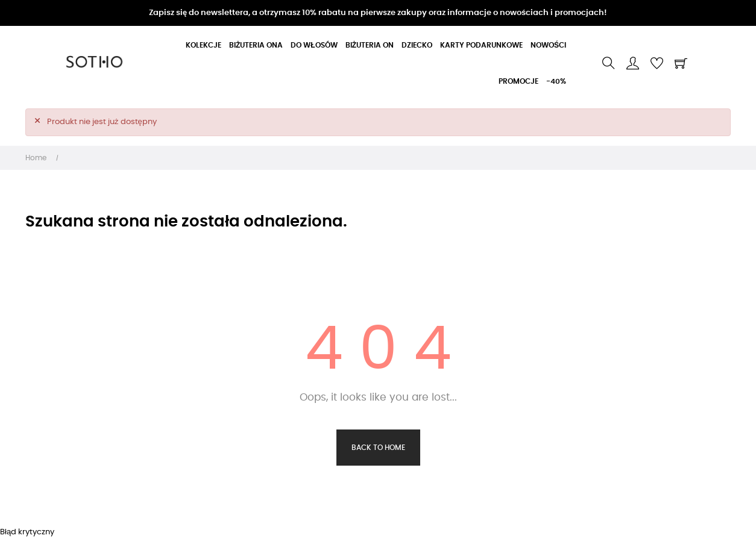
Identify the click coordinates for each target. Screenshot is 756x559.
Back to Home (378, 448)
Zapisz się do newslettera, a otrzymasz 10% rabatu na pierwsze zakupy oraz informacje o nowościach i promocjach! (378, 13)
